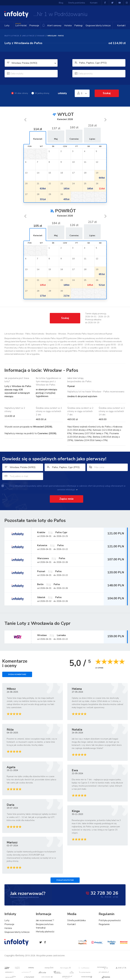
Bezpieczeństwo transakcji (45, 926)
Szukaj (107, 93)
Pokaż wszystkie (65, 880)
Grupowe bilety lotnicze (98, 26)
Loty (7, 26)
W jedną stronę (40, 93)
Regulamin (104, 924)
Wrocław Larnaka (51, 635)
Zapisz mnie (66, 499)
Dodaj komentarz (17, 674)
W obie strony (20, 93)
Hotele (68, 26)
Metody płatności (45, 932)
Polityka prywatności (110, 920)
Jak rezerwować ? (45, 920)
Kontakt (121, 26)
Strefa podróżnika (77, 3)
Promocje (34, 26)
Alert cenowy (52, 25)
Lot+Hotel (21, 25)
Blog (61, 3)
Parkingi (78, 26)
